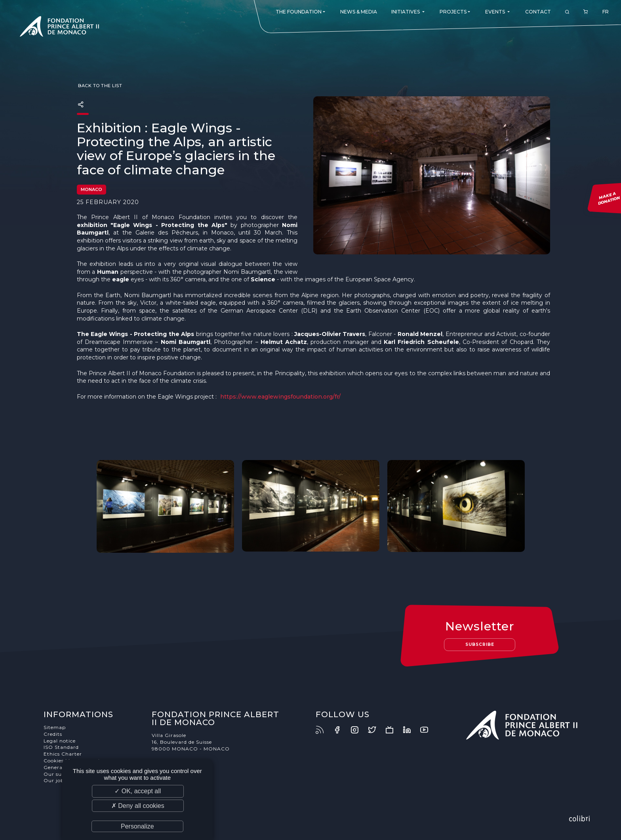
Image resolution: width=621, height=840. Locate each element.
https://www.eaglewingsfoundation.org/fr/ (280, 397)
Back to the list (100, 86)
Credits (53, 734)
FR (606, 12)
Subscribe (480, 644)
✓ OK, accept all (138, 791)
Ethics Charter (63, 754)
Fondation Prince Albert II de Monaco (59, 28)
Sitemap (55, 727)
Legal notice (60, 741)
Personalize (137, 826)
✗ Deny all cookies (138, 806)
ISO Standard (61, 747)
